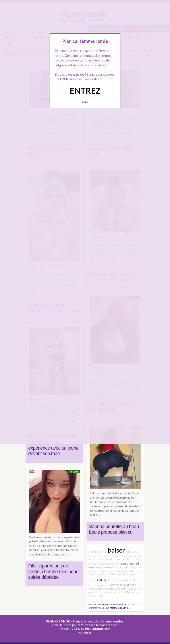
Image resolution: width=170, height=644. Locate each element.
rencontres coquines (103, 511)
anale (92, 580)
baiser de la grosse (123, 585)
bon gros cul (129, 563)
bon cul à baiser (104, 592)
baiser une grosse (99, 567)
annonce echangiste (114, 604)
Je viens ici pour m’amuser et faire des (114, 506)
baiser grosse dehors (120, 580)
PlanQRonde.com (98, 629)
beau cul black (122, 571)
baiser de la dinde (98, 589)
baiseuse (117, 574)
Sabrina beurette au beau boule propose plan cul (114, 529)
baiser (116, 550)
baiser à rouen (96, 559)
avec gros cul (120, 592)
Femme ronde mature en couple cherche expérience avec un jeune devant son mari (53, 445)
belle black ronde (114, 559)
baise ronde (107, 571)
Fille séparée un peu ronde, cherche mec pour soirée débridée (53, 572)
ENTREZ (85, 91)
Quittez (85, 102)
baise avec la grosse (119, 589)
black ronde (129, 574)
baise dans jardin (120, 567)
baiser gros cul (104, 574)
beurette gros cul (103, 556)
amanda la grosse (98, 552)
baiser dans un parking (107, 564)
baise (101, 579)
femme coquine (119, 608)
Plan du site (85, 633)
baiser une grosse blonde (127, 556)
